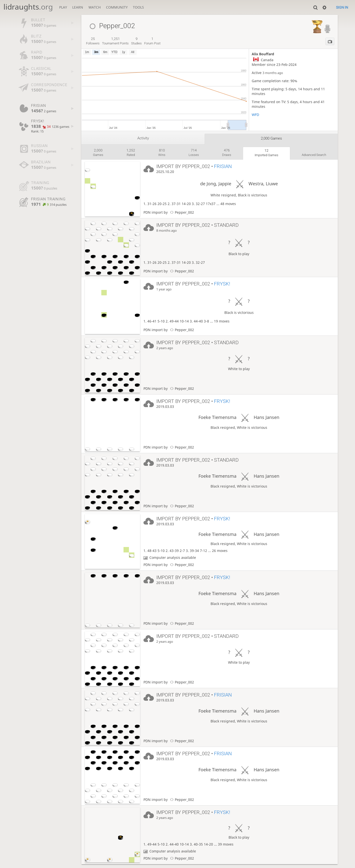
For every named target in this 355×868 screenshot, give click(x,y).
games (98, 152)
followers (93, 41)
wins (162, 152)
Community (117, 7)
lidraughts (28, 7)
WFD (255, 115)
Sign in (342, 7)
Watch (95, 7)
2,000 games (271, 138)
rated (131, 152)
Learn (78, 7)
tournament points (115, 41)
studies (136, 41)
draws (227, 152)
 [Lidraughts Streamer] (328, 28)
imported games (266, 153)
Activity (143, 138)
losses (194, 152)
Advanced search (314, 155)
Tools (138, 7)
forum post (152, 41)
